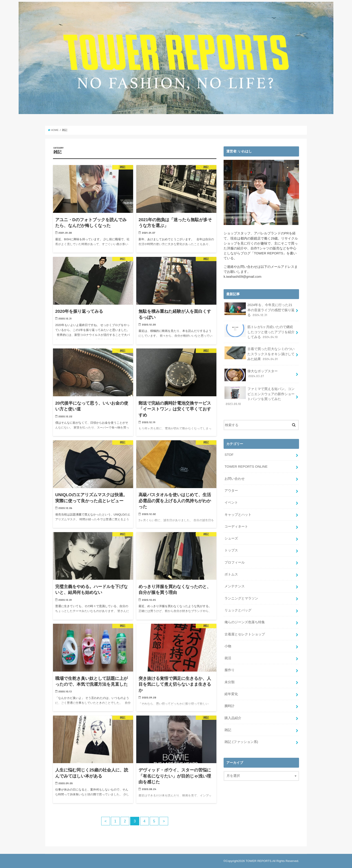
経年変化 (231, 691)
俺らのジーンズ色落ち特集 (245, 620)
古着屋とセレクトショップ (245, 632)
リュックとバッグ (238, 608)
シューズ (231, 537)
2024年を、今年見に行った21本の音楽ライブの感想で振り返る (260, 310)
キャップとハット (238, 513)
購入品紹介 (233, 715)
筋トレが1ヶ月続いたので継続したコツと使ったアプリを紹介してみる (260, 332)
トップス (231, 549)
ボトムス (231, 573)
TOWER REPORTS (258, 861)
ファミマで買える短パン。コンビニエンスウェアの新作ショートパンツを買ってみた (260, 396)
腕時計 (230, 703)
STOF (229, 454)
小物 (228, 644)
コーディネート (236, 525)
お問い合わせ (235, 478)
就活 (228, 656)
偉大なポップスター (251, 374)
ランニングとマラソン (241, 596)
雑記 (228, 727)
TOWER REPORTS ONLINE (246, 466)
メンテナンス (235, 584)
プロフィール (235, 561)
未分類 (230, 679)
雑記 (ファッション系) (241, 739)
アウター (231, 489)
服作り (230, 668)
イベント (231, 501)
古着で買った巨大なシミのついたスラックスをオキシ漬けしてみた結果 (260, 354)
